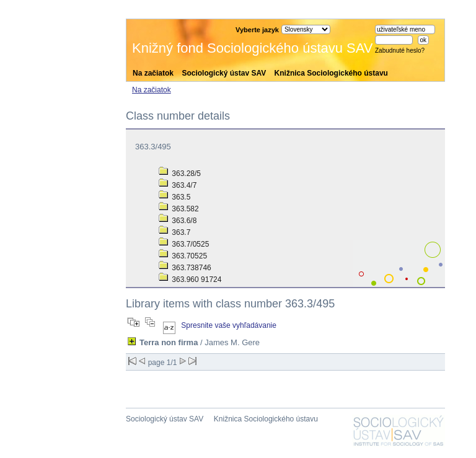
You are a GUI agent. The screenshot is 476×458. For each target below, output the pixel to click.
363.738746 (185, 268)
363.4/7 (178, 185)
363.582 (179, 209)
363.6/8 (178, 221)
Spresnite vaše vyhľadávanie (229, 325)
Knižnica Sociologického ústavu (331, 73)
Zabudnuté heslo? (400, 51)
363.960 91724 (190, 280)
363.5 (174, 197)
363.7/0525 (184, 244)
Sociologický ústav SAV (224, 73)
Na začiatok (153, 73)
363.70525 (183, 256)
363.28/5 (180, 174)
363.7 (174, 232)
